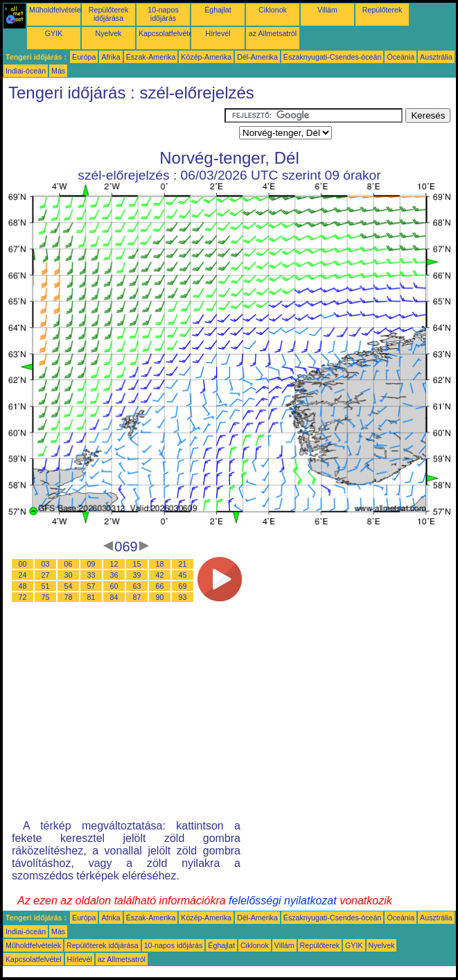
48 (23, 586)
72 (23, 597)
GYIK (54, 33)
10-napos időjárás (163, 14)
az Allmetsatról (273, 33)
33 (91, 575)
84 (114, 597)
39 (137, 575)
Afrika (111, 57)
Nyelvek (109, 33)
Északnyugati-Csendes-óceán (333, 57)
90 (160, 597)
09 (91, 564)
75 (46, 597)
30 (69, 575)
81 (91, 597)
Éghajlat (218, 10)
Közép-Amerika (206, 57)
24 (23, 575)
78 (69, 597)
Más (58, 71)
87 (137, 597)
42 (160, 575)
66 (160, 586)
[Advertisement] (114, 126)
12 (114, 564)
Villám (327, 10)
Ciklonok (273, 10)
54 (69, 586)
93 (183, 597)
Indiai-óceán (26, 71)
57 (91, 586)
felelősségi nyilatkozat (283, 901)
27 (46, 575)
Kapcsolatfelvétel (167, 33)
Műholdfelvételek (57, 10)
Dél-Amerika (257, 57)
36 (114, 575)
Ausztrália (436, 57)
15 (137, 564)
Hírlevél (218, 33)
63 (137, 586)
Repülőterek (382, 10)
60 (114, 586)
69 (183, 586)
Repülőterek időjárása (108, 14)
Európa (84, 57)
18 (160, 564)
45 (183, 575)
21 (183, 564)
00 (23, 564)
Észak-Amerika (151, 57)
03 (46, 564)
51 (46, 586)
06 (69, 564)
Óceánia (400, 57)
